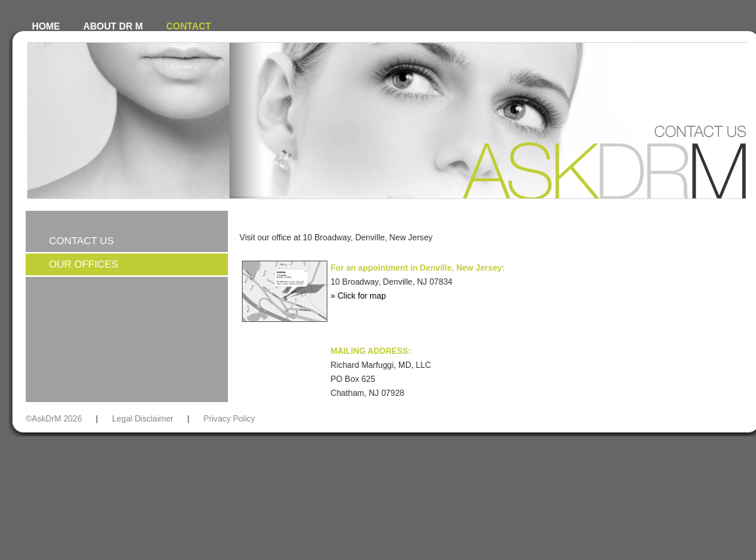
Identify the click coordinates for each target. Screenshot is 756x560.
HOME (46, 26)
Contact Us (81, 241)
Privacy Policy (229, 418)
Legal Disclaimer (143, 418)
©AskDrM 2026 (54, 418)
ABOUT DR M (113, 26)
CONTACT (189, 26)
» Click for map (358, 296)
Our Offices (84, 264)
